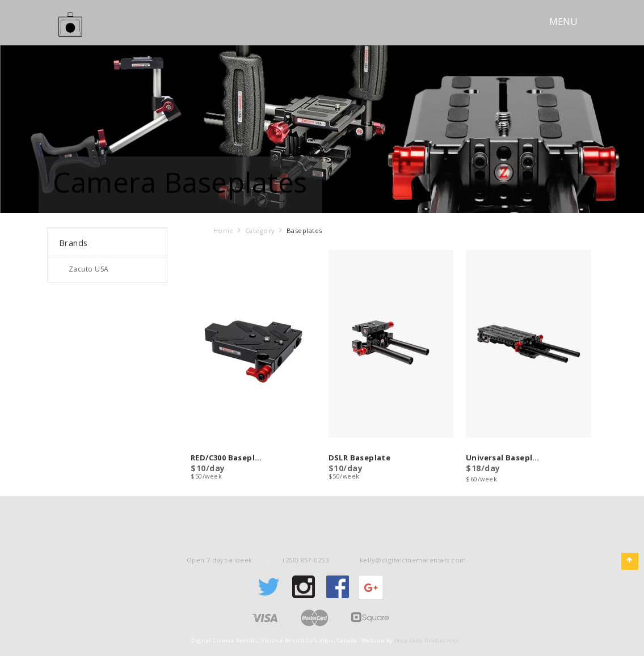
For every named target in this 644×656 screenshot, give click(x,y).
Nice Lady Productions (427, 640)
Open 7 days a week (220, 560)
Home (224, 230)
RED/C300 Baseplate (228, 458)
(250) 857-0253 (306, 560)
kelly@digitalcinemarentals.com (413, 560)
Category (260, 230)
